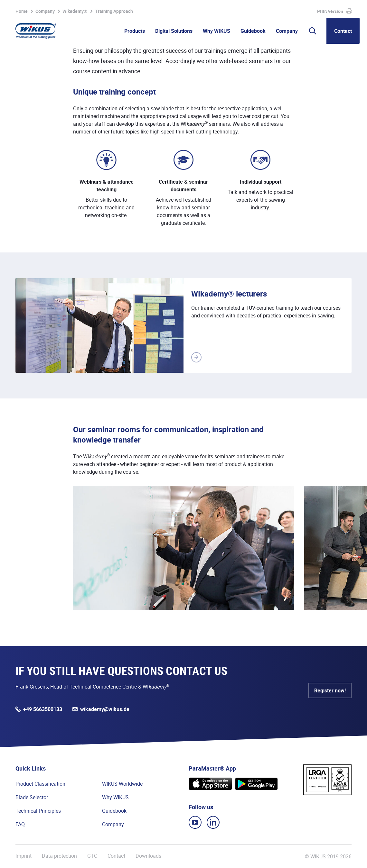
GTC (92, 856)
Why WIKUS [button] (216, 31)
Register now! (330, 690)
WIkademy (255, 9)
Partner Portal (222, 9)
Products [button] (135, 31)
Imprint (24, 856)
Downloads (148, 856)
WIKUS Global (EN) (338, 9)
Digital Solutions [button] (174, 31)
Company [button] (287, 31)
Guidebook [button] (253, 31)
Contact (343, 31)
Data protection (59, 856)
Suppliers (283, 9)
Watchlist (186, 9)
